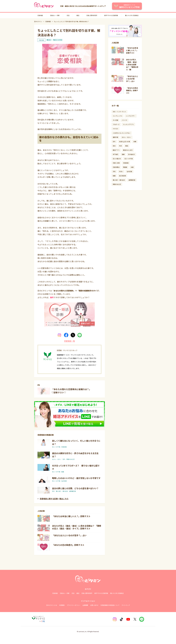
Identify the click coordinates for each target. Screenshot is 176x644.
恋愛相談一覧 (69, 341)
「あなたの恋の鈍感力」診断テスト (68, 545)
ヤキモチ (115, 129)
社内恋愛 (64, 481)
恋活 (68, 15)
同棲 (135, 141)
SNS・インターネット (119, 112)
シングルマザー (131, 116)
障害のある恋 (70, 459)
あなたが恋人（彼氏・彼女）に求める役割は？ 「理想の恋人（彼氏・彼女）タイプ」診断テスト (77, 527)
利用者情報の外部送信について (110, 605)
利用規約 (62, 605)
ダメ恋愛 (115, 120)
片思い (121, 171)
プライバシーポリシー (74, 605)
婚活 (78, 15)
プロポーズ (116, 124)
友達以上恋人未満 (124, 141)
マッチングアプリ (128, 124)
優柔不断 (115, 137)
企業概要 (85, 605)
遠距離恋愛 (73, 491)
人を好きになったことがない (122, 133)
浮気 (114, 171)
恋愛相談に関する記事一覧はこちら (54, 499)
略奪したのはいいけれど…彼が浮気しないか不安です (76, 478)
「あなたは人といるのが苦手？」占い (69, 535)
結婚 (63, 472)
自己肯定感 (122, 176)
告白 (114, 146)
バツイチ (124, 120)
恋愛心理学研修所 (87, 593)
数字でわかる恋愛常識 (111, 15)
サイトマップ (126, 605)
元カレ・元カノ (57, 459)
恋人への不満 (58, 40)
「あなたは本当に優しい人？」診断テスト (71, 516)
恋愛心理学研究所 (92, 15)
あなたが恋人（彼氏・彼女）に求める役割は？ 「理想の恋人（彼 (132, 65)
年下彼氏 (115, 154)
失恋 (120, 146)
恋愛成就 (64, 447)
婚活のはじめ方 (128, 150)
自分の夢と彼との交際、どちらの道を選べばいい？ (75, 488)
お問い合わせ (94, 605)
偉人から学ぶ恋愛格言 (132, 15)
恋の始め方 (131, 154)
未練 (132, 167)
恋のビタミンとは (52, 605)
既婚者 (125, 167)
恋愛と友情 (116, 163)
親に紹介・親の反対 (62, 491)
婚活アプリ (116, 150)
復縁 (123, 154)
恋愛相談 (40, 15)
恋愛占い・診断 (55, 15)
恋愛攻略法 (116, 167)
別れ (50, 40)
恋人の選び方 (117, 159)
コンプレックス (118, 116)
